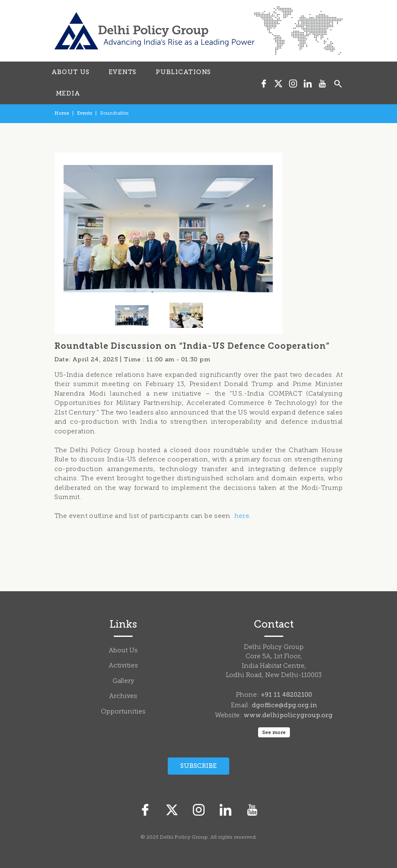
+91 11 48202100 (286, 695)
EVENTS (123, 72)
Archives (123, 697)
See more (274, 732)
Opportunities (123, 712)
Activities (123, 666)
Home (62, 113)
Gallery (123, 681)
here (242, 516)
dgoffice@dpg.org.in (284, 705)
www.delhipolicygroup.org (288, 715)
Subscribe (198, 766)
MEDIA (68, 93)
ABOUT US (70, 72)
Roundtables (114, 113)
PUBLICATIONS (183, 72)
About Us (123, 651)
